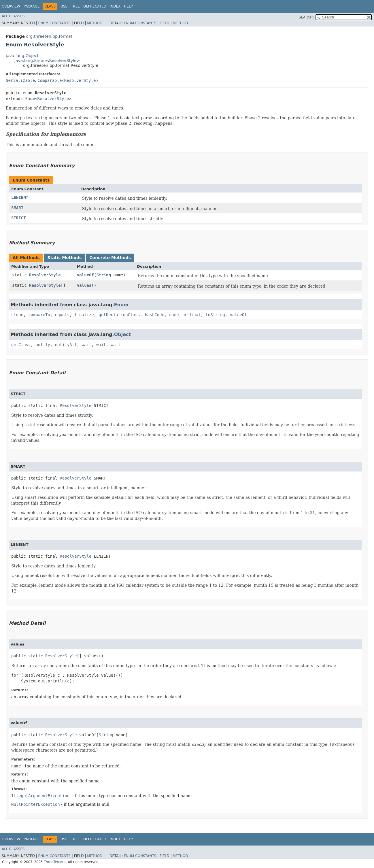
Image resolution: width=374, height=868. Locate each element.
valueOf (85, 275)
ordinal (192, 315)
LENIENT (20, 197)
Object (123, 334)
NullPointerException (36, 804)
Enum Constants (54, 23)
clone (17, 315)
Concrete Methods (110, 258)
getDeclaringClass (119, 315)
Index (115, 6)
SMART (17, 208)
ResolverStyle (63, 61)
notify (43, 345)
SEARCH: (306, 17)
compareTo (39, 315)
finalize (84, 315)
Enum (30, 99)
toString (215, 315)
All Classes (13, 16)
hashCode (155, 315)
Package (32, 6)
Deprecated (95, 6)
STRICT (19, 218)
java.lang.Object (22, 56)
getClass (21, 345)
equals (62, 315)
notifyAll (66, 345)
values (84, 285)
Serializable (20, 80)
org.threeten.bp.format (49, 36)
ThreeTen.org (55, 862)
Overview (11, 6)
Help (128, 6)
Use (64, 6)
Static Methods (64, 258)
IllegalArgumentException (40, 796)
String (104, 275)
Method (95, 23)
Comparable (50, 80)
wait (86, 345)
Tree (75, 6)
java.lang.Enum (30, 61)
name (174, 315)
